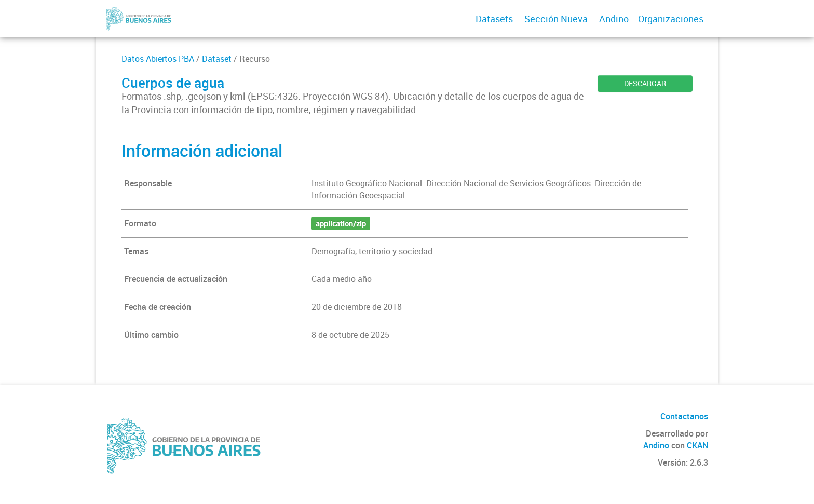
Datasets (494, 19)
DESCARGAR (645, 83)
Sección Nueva (556, 19)
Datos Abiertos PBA (158, 59)
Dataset (217, 59)
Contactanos (684, 416)
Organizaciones (671, 19)
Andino (614, 19)
